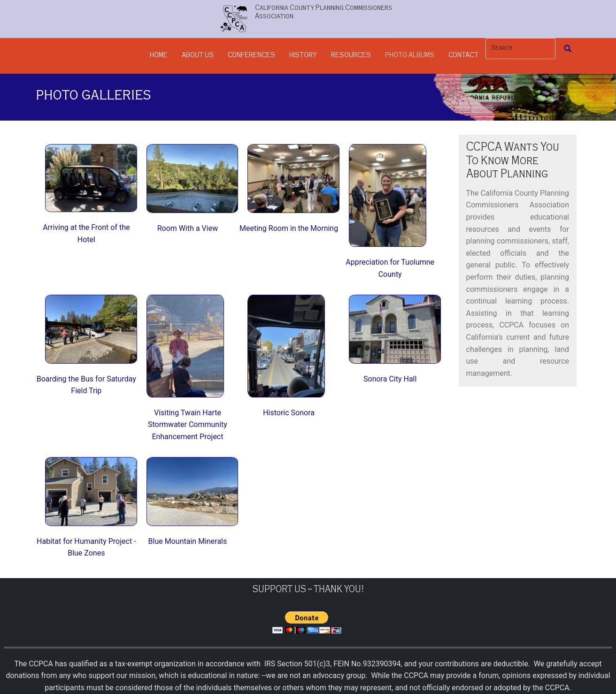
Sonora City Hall (390, 379)
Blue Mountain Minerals (188, 541)
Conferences (251, 56)
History (303, 56)
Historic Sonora (289, 413)
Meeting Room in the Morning (289, 228)
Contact (463, 56)
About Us (198, 56)
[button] (91, 178)
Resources (351, 56)
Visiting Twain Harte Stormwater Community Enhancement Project (188, 425)
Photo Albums (410, 56)
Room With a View (188, 228)
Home (159, 56)
